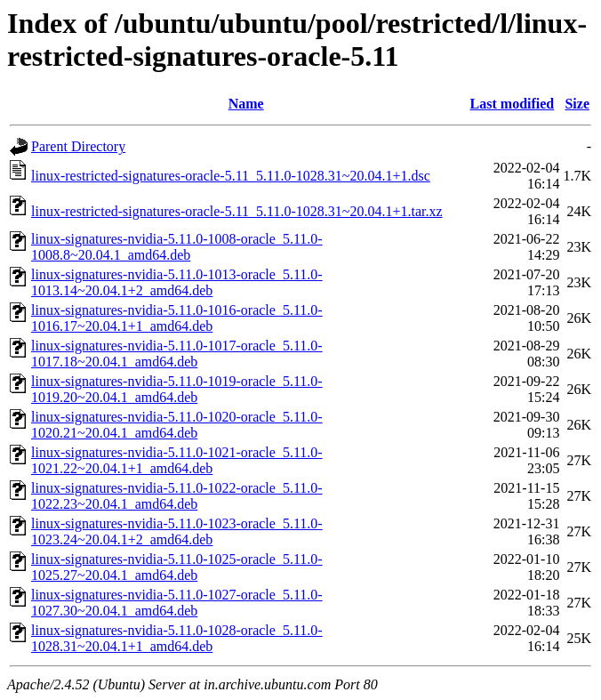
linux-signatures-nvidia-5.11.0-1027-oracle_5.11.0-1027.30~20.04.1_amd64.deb (177, 603)
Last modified (513, 104)
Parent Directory (78, 146)
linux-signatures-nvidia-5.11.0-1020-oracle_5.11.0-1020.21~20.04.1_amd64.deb (177, 425)
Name (246, 104)
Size (577, 104)
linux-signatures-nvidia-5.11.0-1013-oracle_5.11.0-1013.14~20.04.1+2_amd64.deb (177, 282)
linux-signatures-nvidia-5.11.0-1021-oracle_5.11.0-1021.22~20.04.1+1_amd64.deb (177, 460)
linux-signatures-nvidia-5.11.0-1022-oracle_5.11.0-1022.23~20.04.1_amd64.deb (177, 496)
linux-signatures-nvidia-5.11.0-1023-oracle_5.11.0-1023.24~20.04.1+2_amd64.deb (177, 531)
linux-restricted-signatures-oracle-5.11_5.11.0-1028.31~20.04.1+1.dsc (231, 176)
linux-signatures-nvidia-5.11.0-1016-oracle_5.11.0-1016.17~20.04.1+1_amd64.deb (177, 318)
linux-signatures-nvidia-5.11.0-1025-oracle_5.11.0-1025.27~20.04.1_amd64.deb (177, 567)
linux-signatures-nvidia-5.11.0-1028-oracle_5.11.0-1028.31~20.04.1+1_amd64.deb (177, 638)
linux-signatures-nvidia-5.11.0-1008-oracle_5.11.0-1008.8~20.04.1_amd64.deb (177, 247)
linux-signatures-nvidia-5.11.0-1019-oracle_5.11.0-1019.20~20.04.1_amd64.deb (177, 389)
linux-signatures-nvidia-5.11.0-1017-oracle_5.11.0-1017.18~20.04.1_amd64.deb (177, 354)
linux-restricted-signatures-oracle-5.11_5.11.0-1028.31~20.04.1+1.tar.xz (237, 211)
